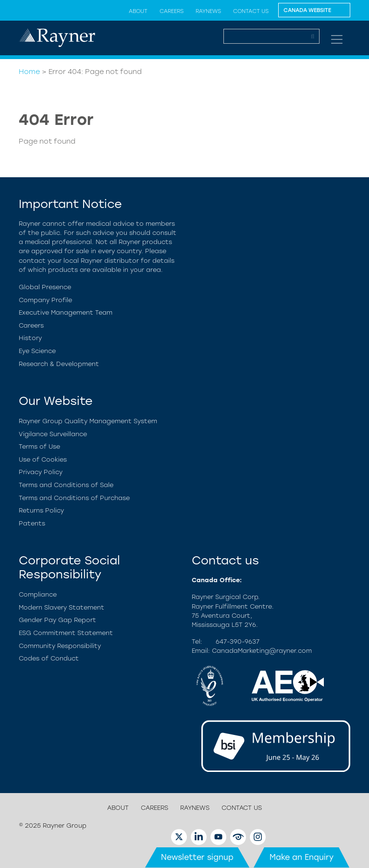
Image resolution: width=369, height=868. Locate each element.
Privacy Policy (41, 472)
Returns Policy (41, 510)
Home (29, 72)
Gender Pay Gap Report (57, 620)
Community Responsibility (60, 646)
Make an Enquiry (301, 857)
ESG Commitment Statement (66, 633)
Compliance (38, 594)
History (30, 338)
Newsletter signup (197, 857)
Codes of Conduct (49, 658)
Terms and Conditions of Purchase (74, 498)
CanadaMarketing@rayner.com (262, 651)
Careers (172, 11)
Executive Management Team (66, 312)
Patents (32, 523)
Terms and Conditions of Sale (66, 485)
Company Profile (45, 300)
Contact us (251, 11)
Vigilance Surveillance (53, 434)
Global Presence (45, 287)
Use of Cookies (43, 459)
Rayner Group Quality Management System (88, 421)
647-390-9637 (238, 642)
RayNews (208, 11)
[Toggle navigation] (337, 39)
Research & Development (59, 364)
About (138, 11)
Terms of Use (39, 446)
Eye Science (37, 351)
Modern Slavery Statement (61, 607)
